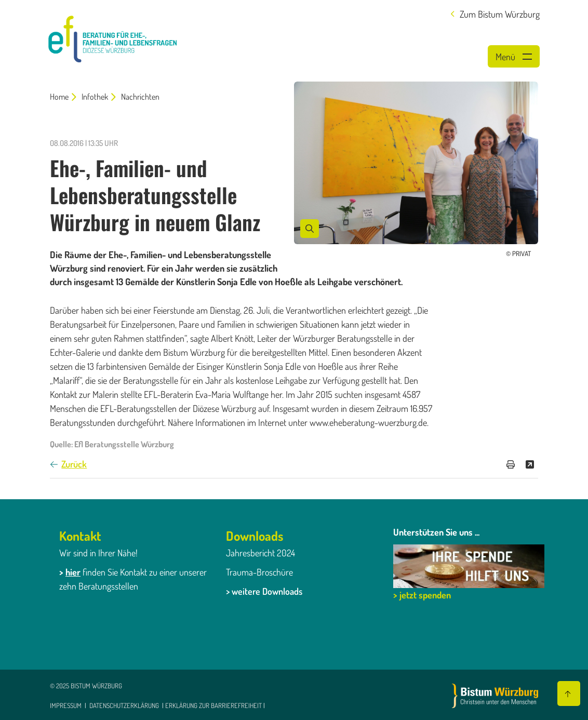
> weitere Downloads (264, 591)
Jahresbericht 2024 (260, 553)
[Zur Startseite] (495, 696)
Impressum (66, 705)
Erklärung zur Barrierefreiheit (213, 705)
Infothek (95, 97)
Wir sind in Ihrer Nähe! (98, 553)
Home (59, 97)
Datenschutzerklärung (124, 705)
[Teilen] (530, 464)
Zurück (74, 464)
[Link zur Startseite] (112, 37)
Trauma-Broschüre (259, 572)
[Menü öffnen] (514, 56)
